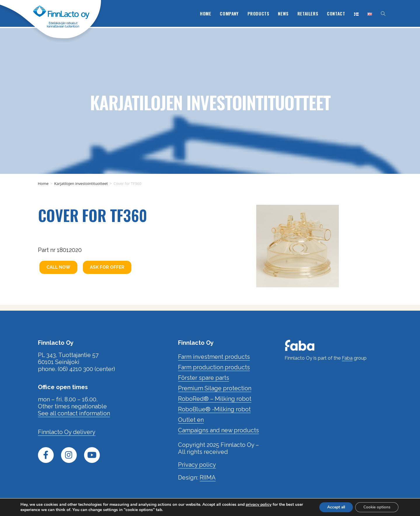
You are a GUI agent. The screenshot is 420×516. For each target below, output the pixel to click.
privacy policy (259, 504)
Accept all (332, 507)
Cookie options (376, 507)
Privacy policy (197, 465)
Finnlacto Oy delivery (67, 432)
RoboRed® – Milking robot (215, 399)
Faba (347, 358)
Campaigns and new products (218, 430)
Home (43, 183)
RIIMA (208, 477)
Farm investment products (214, 357)
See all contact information (74, 413)
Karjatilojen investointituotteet (210, 101)
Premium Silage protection (215, 388)
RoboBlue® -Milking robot (214, 409)
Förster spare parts (204, 378)
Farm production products (214, 367)
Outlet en (191, 420)
